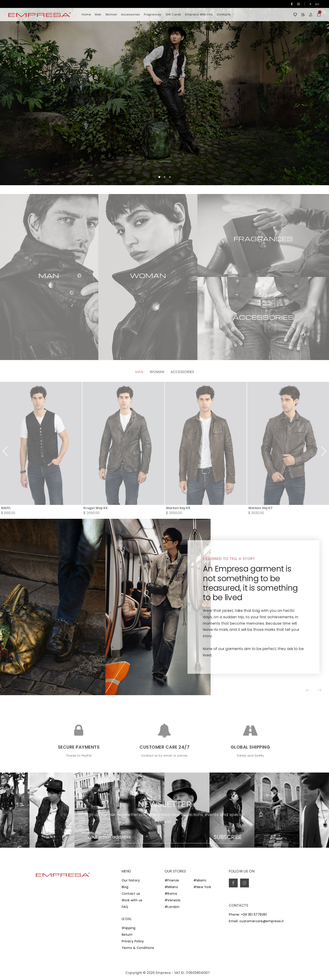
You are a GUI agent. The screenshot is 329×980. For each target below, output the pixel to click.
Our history (131, 880)
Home (86, 14)
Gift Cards (173, 14)
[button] (312, 93)
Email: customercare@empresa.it (256, 921)
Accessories (130, 14)
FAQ (125, 907)
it (311, 4)
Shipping (129, 928)
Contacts (224, 14)
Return (127, 935)
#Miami (200, 880)
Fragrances (153, 14)
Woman (111, 14)
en (317, 4)
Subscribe (228, 837)
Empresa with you (199, 14)
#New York (202, 887)
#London (172, 907)
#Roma (171, 894)
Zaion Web (124, 974)
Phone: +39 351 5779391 (248, 915)
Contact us (131, 894)
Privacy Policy (133, 941)
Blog (125, 887)
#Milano (171, 887)
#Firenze (172, 880)
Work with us (132, 900)
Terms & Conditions (138, 948)
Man (98, 14)
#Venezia (173, 900)
